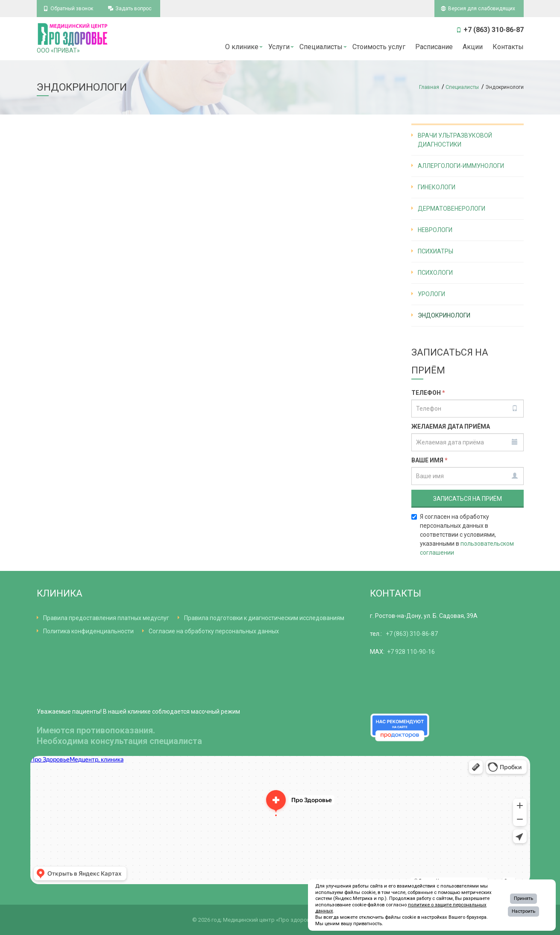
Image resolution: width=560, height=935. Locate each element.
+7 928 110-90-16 (411, 652)
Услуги (279, 47)
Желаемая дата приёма (451, 426)
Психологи (435, 273)
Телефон (428, 393)
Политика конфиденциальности (88, 631)
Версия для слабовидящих (482, 9)
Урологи (431, 294)
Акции (473, 47)
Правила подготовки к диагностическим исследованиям (264, 618)
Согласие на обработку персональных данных (214, 631)
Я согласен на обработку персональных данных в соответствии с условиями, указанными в (463, 535)
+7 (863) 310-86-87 (412, 634)
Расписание (434, 47)
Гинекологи (437, 187)
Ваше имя (430, 460)
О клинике (242, 47)
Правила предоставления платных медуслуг (106, 618)
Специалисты (321, 47)
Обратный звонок (72, 9)
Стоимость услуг (379, 47)
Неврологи (435, 230)
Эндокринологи (444, 315)
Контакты (508, 47)
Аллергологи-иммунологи (461, 166)
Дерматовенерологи (452, 209)
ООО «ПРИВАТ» (73, 38)
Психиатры (435, 251)
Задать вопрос (133, 9)
